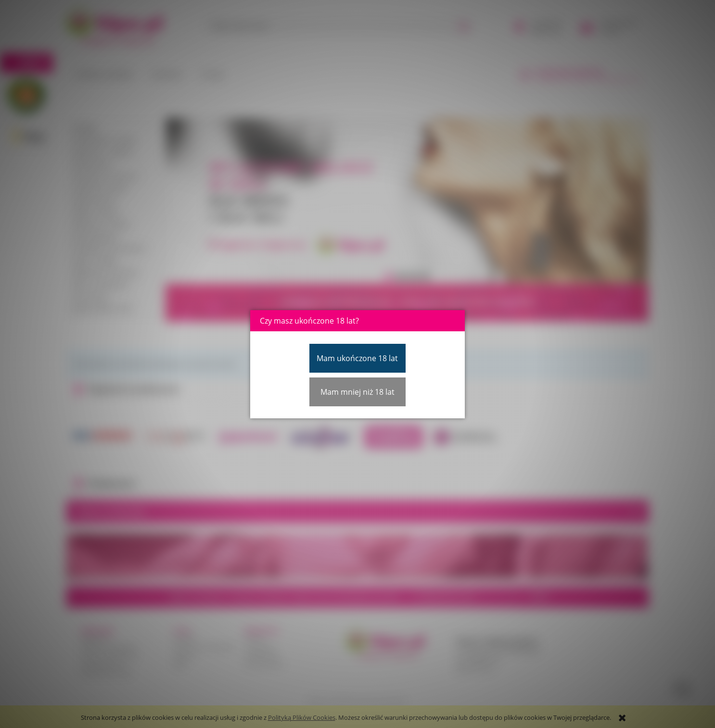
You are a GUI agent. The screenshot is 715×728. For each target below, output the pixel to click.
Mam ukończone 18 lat (357, 358)
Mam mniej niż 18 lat (357, 392)
